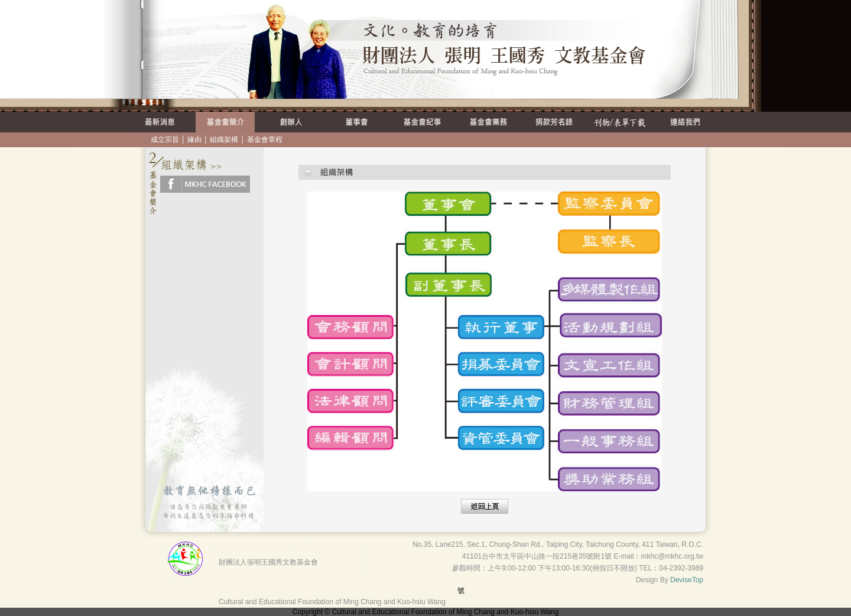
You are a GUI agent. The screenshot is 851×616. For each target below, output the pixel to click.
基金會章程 (265, 140)
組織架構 (224, 140)
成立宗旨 (165, 140)
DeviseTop (687, 580)
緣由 (194, 140)
